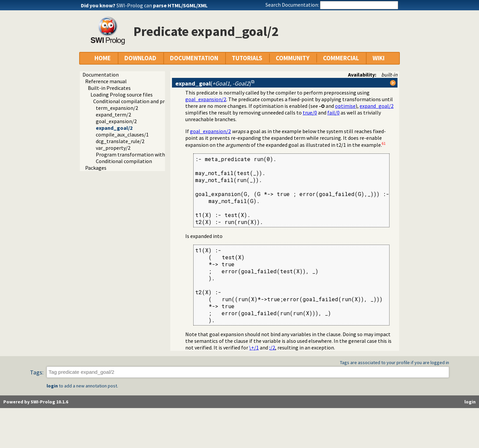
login (52, 386)
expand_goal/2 (114, 128)
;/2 (272, 347)
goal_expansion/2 (116, 121)
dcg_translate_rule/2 (120, 141)
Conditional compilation (124, 161)
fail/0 (333, 112)
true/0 (310, 112)
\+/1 (254, 347)
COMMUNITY (293, 58)
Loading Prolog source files (122, 95)
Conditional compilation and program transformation (155, 101)
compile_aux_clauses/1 (122, 134)
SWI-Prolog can (162, 5)
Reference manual (106, 81)
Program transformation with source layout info (151, 154)
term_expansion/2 (117, 108)
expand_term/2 (113, 114)
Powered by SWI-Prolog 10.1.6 (36, 402)
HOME (103, 58)
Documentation (101, 75)
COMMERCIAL (341, 58)
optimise (345, 106)
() (213, 83)
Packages (96, 168)
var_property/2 (113, 148)
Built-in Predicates (109, 88)
